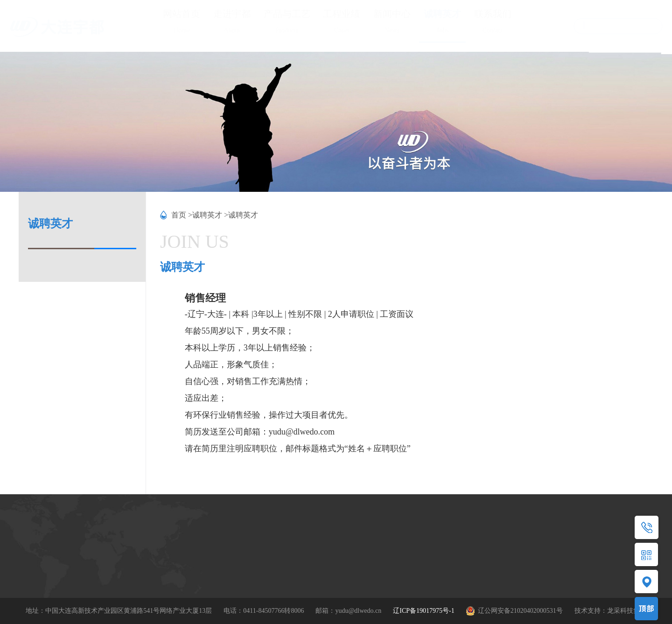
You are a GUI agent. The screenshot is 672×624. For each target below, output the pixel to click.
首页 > (182, 215)
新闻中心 (392, 23)
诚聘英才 (442, 23)
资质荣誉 (125, 557)
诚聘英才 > (210, 215)
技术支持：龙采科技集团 (610, 611)
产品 (181, 542)
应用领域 (187, 574)
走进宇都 (232, 23)
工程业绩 (342, 23)
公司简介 (125, 541)
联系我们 (493, 23)
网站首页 (182, 23)
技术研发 (125, 573)
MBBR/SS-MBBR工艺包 (208, 558)
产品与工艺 (287, 23)
